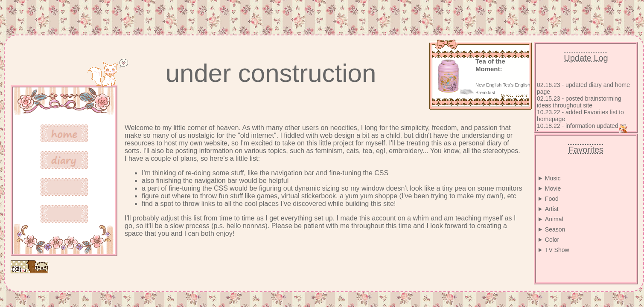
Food (552, 199)
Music (553, 178)
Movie (553, 188)
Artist (552, 209)
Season (555, 229)
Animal (554, 219)
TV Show (557, 250)
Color (552, 240)
